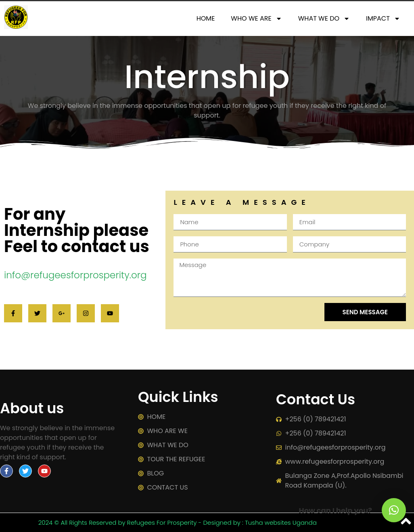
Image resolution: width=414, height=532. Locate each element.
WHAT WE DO (324, 19)
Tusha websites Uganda (281, 523)
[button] (394, 510)
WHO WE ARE (256, 19)
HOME (206, 18)
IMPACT (383, 19)
